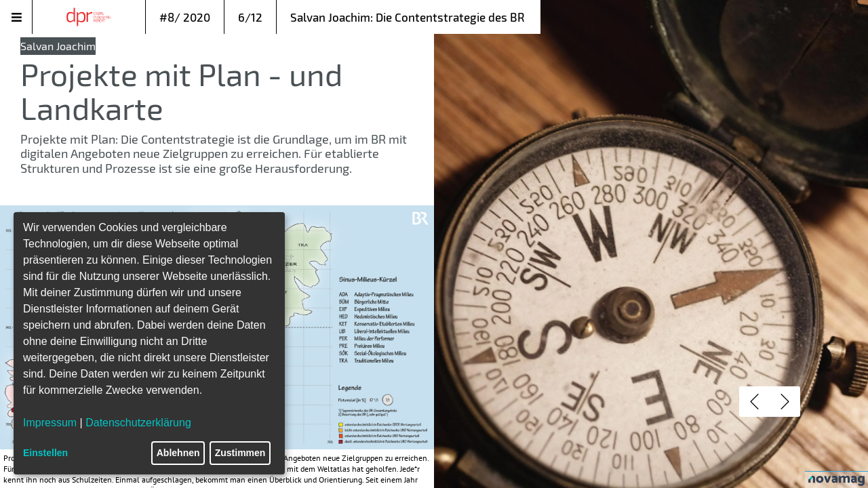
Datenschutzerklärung (138, 423)
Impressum (50, 423)
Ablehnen (178, 453)
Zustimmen (240, 453)
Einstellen (45, 453)
